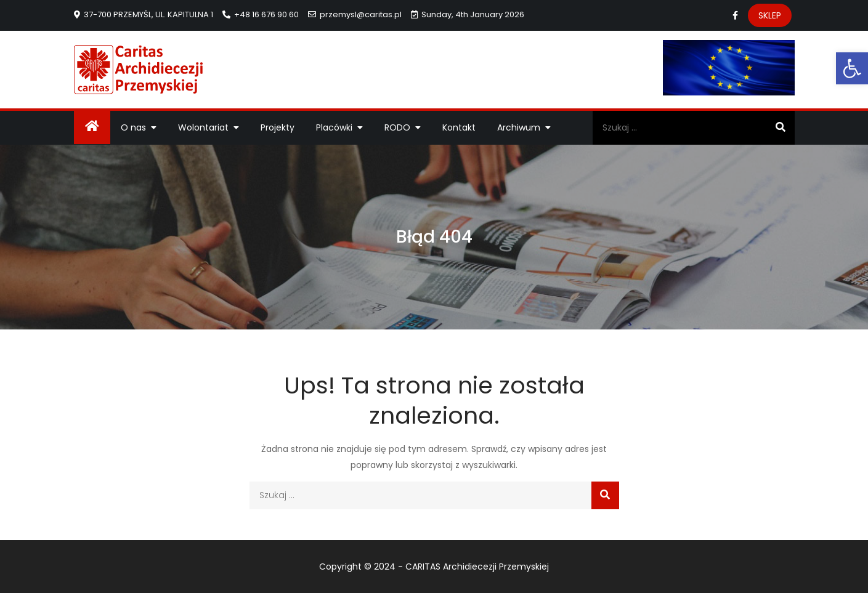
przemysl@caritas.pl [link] (355, 14)
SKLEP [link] (770, 15)
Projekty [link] (278, 127)
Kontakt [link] (459, 127)
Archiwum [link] (519, 127)
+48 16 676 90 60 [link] (261, 14)
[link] (852, 68)
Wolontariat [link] (203, 127)
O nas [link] (133, 127)
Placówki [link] (334, 127)
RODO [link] (397, 127)
